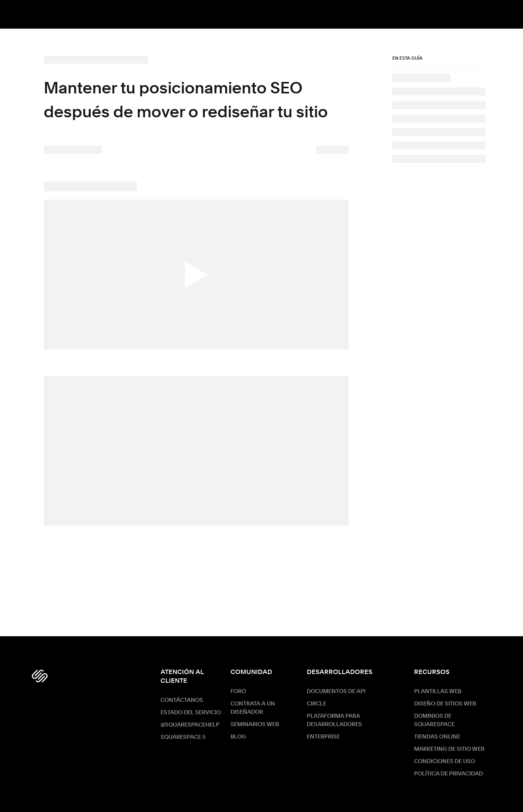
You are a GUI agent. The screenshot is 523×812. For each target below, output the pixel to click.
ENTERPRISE (323, 737)
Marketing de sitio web (449, 749)
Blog (238, 737)
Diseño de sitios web (445, 704)
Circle (317, 704)
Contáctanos (182, 700)
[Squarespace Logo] (40, 676)
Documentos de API (336, 692)
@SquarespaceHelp (190, 725)
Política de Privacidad (448, 774)
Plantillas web (438, 692)
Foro (238, 692)
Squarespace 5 (183, 737)
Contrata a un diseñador (253, 708)
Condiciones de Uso (445, 761)
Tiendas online (437, 737)
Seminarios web (255, 725)
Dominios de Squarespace (434, 720)
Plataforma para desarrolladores (334, 720)
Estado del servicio (191, 713)
